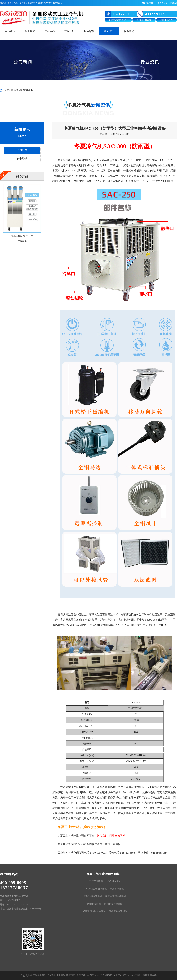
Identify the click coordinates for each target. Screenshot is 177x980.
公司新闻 (28, 90)
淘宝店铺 (173, 3)
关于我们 (30, 31)
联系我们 (129, 31)
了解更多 (22, 241)
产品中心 (50, 31)
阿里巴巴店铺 (162, 3)
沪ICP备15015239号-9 (88, 975)
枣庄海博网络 (150, 975)
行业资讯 (22, 159)
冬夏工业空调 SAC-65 (22, 236)
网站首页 (10, 31)
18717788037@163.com (18, 904)
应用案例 (89, 31)
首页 (7, 90)
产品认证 (69, 31)
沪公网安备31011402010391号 (115, 975)
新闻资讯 (109, 31)
